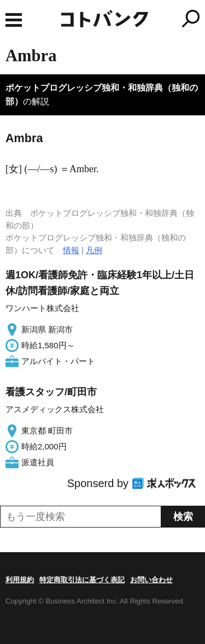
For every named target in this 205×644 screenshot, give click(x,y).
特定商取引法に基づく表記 (82, 580)
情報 (71, 250)
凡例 (94, 250)
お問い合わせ (151, 580)
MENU (14, 20)
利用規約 (20, 580)
